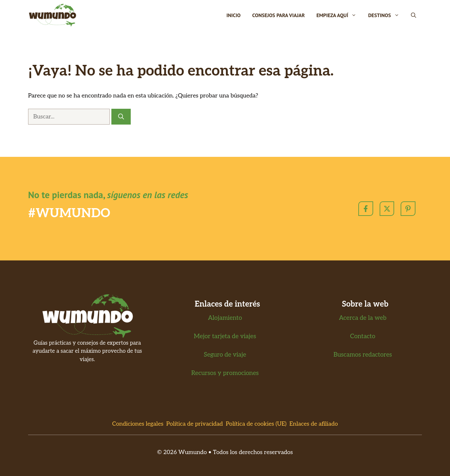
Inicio (233, 15)
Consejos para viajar (278, 15)
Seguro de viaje (225, 355)
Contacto (363, 336)
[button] (414, 15)
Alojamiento (225, 318)
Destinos (387, 15)
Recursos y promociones (225, 373)
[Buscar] (121, 117)
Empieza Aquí (339, 15)
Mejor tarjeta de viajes (225, 336)
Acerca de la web (363, 318)
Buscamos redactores (363, 355)
